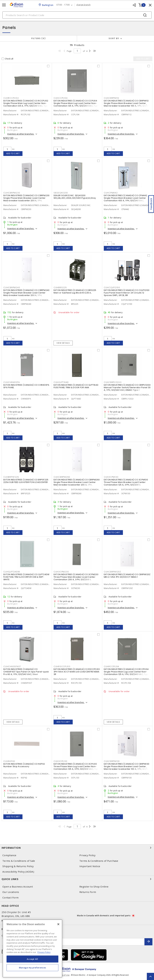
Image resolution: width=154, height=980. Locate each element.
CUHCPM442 (111, 193)
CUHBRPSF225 (11, 477)
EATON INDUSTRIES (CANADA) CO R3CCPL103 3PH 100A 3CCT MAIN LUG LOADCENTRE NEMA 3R (77, 672)
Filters (38, 38)
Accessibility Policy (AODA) (18, 872)
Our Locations (11, 892)
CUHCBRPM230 (12, 193)
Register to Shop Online (94, 887)
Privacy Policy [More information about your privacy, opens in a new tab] (44, 952)
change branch (83, 5)
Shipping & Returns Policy (18, 866)
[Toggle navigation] (4, 5)
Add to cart (13, 153)
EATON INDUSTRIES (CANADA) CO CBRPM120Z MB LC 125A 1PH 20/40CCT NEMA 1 (127, 576)
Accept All (32, 959)
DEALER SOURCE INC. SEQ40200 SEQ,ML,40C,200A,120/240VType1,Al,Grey (75, 197)
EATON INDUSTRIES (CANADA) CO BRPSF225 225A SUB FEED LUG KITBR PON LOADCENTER (26, 481)
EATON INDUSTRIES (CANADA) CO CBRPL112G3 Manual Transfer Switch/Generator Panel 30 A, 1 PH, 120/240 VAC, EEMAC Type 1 (127, 387)
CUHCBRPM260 (62, 477)
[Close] (58, 924)
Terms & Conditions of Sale (19, 861)
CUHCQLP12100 (112, 287)
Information (77, 848)
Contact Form (10, 898)
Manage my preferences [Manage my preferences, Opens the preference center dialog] (33, 968)
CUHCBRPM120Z (112, 572)
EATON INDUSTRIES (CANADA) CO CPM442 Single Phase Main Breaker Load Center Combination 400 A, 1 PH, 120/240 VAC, (126, 198)
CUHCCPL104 (61, 98)
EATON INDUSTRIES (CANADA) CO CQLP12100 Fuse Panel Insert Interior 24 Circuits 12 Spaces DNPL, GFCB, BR (127, 293)
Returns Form (88, 892)
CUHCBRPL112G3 (113, 382)
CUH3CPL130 (60, 761)
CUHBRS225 (60, 287)
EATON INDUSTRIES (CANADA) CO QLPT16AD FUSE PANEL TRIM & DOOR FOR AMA (76, 386)
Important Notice (90, 866)
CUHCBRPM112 (111, 98)
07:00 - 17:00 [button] (63, 5)
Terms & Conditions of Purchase (99, 861)
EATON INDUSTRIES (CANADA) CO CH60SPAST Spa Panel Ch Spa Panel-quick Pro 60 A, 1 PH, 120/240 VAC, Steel (26, 672)
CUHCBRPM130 (112, 761)
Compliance (9, 855)
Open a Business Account (18, 887)
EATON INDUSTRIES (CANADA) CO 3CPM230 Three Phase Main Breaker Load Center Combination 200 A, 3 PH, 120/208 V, (76, 577)
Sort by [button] (114, 38)
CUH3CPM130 (111, 477)
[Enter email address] (73, 942)
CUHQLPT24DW (12, 572)
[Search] (77, 15)
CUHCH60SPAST (12, 666)
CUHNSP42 (9, 761)
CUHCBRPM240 (12, 287)
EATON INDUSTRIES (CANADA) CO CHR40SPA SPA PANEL (26, 386)
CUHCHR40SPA (11, 382)
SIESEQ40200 (61, 193)
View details (63, 343)
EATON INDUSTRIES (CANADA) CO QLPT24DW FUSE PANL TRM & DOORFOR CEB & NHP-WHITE (26, 577)
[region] (32, 948)
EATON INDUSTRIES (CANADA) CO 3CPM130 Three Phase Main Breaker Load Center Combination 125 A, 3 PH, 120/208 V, (126, 482)
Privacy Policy (88, 855)
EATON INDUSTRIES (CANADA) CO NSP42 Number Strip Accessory (24, 765)
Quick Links (77, 879)
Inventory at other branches (21, 134)
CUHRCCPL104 (111, 666)
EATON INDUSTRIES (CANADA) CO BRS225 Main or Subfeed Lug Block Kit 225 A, (75, 291)
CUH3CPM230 (61, 572)
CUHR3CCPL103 (62, 666)
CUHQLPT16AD (61, 382)
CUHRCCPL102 (11, 98)
